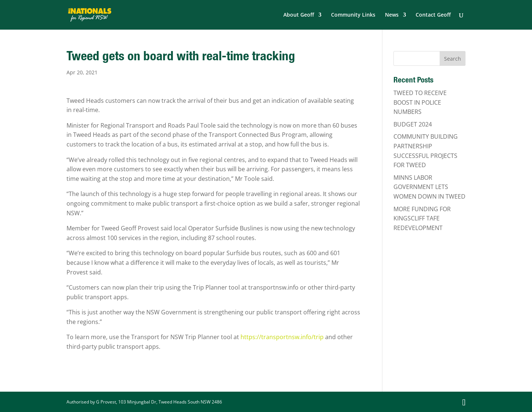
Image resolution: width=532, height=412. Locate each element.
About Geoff (299, 15)
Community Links (353, 15)
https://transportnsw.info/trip (282, 337)
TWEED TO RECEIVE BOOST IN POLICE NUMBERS (420, 102)
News (392, 15)
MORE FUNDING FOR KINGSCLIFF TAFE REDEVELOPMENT (422, 218)
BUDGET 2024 (413, 124)
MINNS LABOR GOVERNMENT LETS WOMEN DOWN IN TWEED (429, 187)
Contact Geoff (433, 15)
